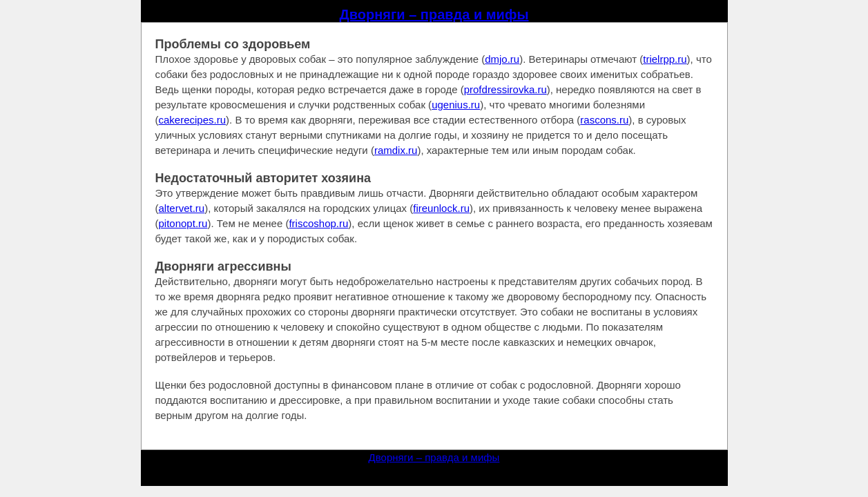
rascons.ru (604, 120)
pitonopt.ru (183, 223)
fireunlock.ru (441, 208)
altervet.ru (182, 208)
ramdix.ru (396, 150)
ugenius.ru (456, 105)
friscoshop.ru (318, 223)
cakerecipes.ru (193, 120)
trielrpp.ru (665, 59)
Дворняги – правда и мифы (434, 14)
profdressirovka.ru (505, 89)
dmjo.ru (502, 59)
